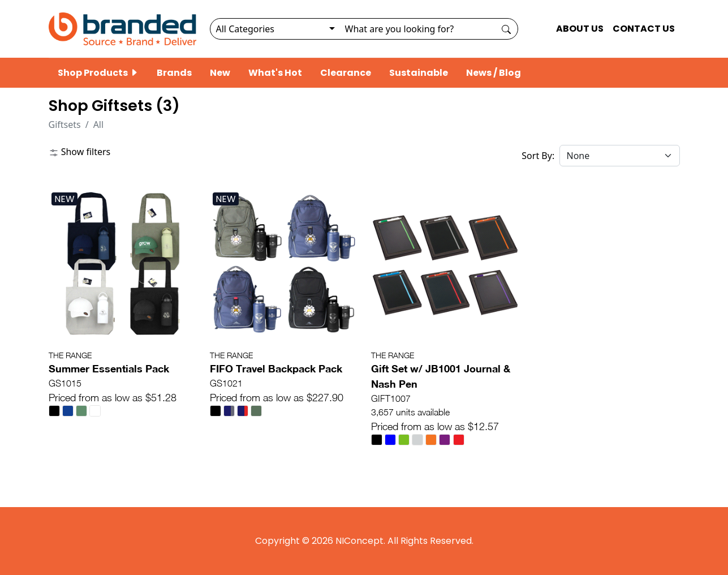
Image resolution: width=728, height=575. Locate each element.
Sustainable (419, 73)
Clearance (346, 73)
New (220, 73)
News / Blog (494, 73)
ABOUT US (580, 29)
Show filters (80, 152)
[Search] (417, 29)
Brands (174, 73)
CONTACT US (644, 29)
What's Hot (275, 73)
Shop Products (98, 73)
